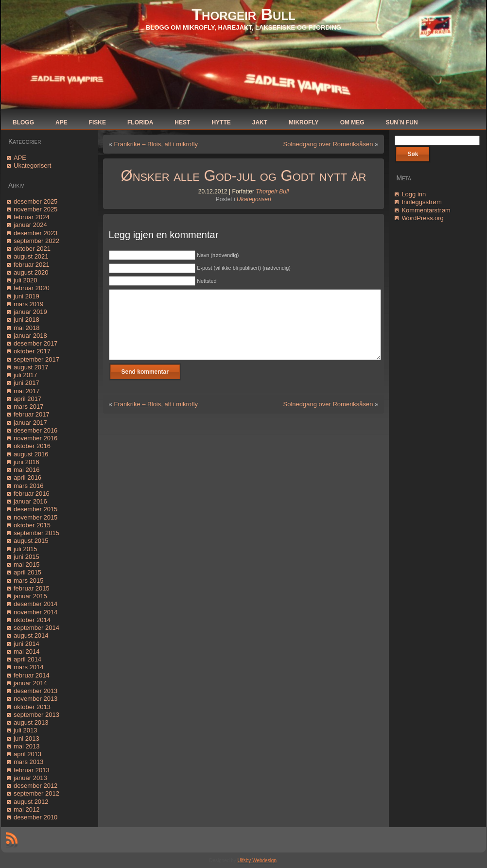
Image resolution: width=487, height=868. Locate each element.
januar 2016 (30, 501)
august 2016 (31, 454)
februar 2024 (32, 217)
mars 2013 (28, 762)
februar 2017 (32, 414)
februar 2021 (32, 265)
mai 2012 (26, 809)
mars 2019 (28, 304)
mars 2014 (28, 667)
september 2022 (36, 241)
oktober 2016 (32, 446)
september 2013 (36, 715)
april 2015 (27, 572)
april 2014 (27, 659)
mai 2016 (26, 470)
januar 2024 (30, 225)
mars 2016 (28, 486)
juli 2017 (25, 375)
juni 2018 (26, 320)
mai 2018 (26, 328)
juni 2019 (26, 296)
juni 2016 (26, 462)
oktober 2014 (32, 620)
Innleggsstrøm (421, 202)
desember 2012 (35, 786)
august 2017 (31, 367)
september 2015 (36, 533)
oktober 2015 (32, 525)
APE (20, 158)
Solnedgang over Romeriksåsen (328, 144)
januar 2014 (30, 683)
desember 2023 (35, 233)
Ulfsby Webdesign (257, 860)
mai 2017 (26, 391)
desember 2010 (35, 817)
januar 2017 (30, 423)
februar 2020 (32, 288)
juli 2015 (25, 549)
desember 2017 (35, 343)
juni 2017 (26, 383)
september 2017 (36, 359)
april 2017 (27, 399)
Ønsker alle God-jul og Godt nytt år (244, 176)
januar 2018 (30, 336)
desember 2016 (35, 430)
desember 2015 (35, 509)
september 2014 (36, 628)
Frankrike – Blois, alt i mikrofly (156, 144)
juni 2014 (26, 644)
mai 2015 (26, 564)
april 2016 (27, 477)
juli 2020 (25, 280)
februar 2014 (32, 675)
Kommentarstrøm (426, 210)
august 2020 (31, 272)
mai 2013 (26, 746)
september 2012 (36, 793)
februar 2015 (32, 588)
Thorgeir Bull (243, 14)
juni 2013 (26, 738)
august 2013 (31, 722)
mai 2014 (26, 651)
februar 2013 (32, 770)
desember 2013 (35, 691)
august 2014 (31, 635)
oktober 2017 (32, 351)
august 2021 (31, 256)
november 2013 (35, 699)
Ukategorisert (32, 165)
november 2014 (35, 612)
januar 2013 (30, 778)
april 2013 (27, 754)
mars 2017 (28, 407)
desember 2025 (35, 201)
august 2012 (31, 802)
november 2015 (35, 517)
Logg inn (414, 194)
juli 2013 (25, 730)
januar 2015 (30, 596)
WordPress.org (422, 218)
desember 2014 (35, 604)
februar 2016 (32, 494)
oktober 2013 (32, 707)
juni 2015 (26, 557)
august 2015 (31, 541)
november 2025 (35, 209)
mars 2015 (28, 581)
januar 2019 (30, 312)
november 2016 (35, 438)
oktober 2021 (32, 249)
